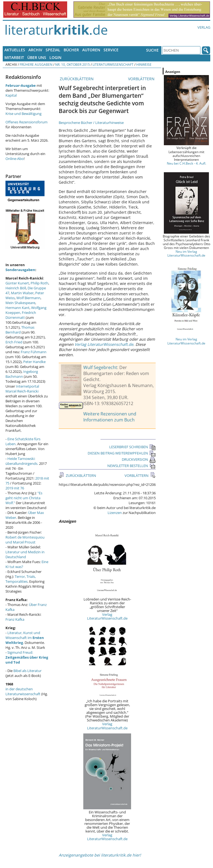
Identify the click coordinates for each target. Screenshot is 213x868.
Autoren (91, 50)
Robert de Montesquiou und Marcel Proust (25, 540)
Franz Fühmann (34, 352)
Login (55, 57)
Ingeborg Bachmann (22, 374)
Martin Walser (22, 293)
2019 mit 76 (15, 488)
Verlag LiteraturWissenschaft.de (104, 344)
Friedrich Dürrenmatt (21, 315)
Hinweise (144, 64)
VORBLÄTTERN (142, 79)
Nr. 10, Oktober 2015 (73, 64)
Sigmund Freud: (27, 657)
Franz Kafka (15, 619)
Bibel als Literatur (27, 671)
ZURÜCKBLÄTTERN (76, 79)
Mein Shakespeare (20, 303)
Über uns (37, 57)
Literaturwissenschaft (113, 64)
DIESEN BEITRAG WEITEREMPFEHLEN (122, 453)
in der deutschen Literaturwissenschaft (23, 691)
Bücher (71, 50)
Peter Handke (34, 362)
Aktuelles (15, 50)
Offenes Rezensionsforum (26, 122)
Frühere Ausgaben (36, 64)
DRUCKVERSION (139, 459)
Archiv (35, 50)
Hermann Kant (17, 308)
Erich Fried (14, 342)
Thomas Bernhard (20, 330)
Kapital (11, 95)
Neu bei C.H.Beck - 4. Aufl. (187, 163)
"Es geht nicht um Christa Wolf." (24, 498)
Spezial (53, 50)
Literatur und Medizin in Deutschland (25, 554)
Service (111, 50)
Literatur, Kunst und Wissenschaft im (25, 638)
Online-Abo (15, 159)
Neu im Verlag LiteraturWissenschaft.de (186, 253)
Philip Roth (39, 283)
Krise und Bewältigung (23, 114)
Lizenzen (115, 513)
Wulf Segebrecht (100, 367)
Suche (152, 50)
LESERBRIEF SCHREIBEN (132, 447)
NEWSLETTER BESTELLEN (131, 466)
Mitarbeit (14, 57)
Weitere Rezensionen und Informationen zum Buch (110, 417)
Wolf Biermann (28, 298)
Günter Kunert (17, 283)
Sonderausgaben (20, 270)
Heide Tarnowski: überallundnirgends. (22, 461)
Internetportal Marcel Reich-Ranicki (22, 389)
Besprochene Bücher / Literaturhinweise (91, 123)
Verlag (204, 27)
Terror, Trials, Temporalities (21, 579)
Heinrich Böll (16, 288)
